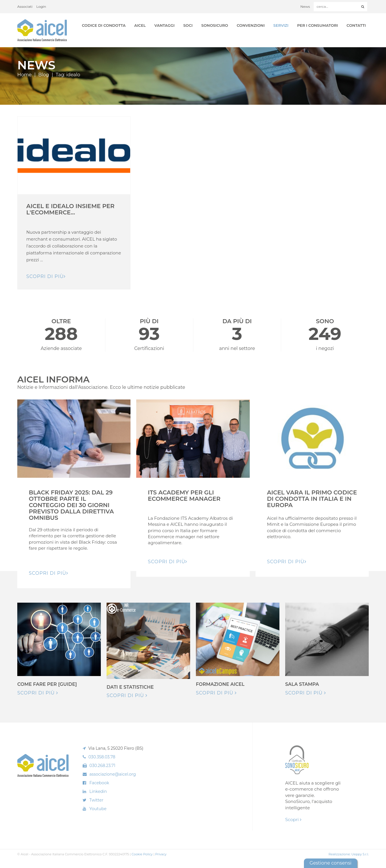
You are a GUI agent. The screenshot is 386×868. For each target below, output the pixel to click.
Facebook (99, 783)
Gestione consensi (331, 863)
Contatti (356, 25)
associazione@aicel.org (112, 774)
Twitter (96, 800)
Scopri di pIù (46, 276)
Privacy (161, 854)
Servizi (281, 25)
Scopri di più (38, 693)
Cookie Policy (142, 854)
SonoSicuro (215, 25)
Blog (44, 75)
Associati (25, 6)
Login (41, 6)
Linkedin (98, 791)
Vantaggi (164, 25)
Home (24, 75)
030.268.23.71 (102, 766)
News (305, 6)
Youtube (98, 809)
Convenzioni (251, 25)
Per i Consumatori (317, 25)
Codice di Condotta (104, 25)
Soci (188, 25)
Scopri (293, 820)
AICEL (140, 25)
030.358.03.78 (102, 757)
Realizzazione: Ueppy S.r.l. (349, 854)
